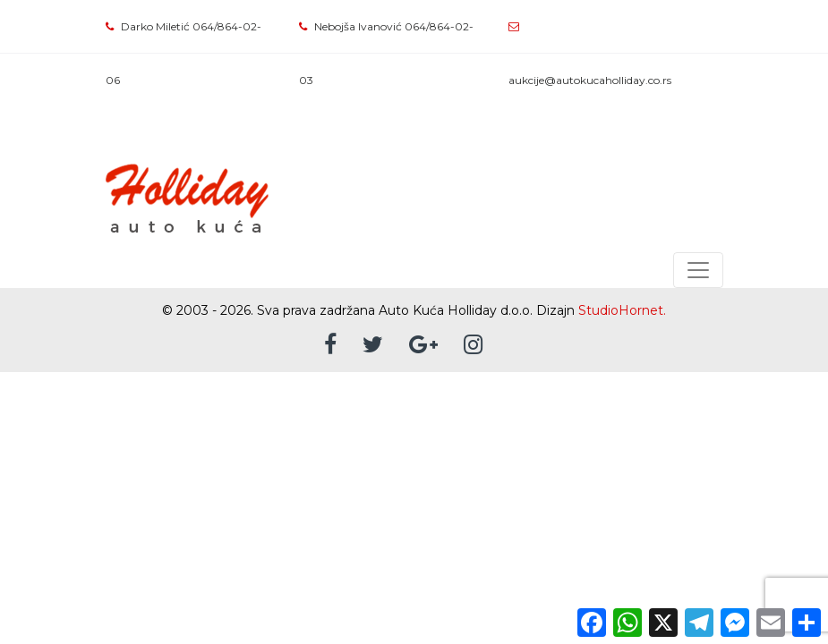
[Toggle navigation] (698, 270)
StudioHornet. (622, 310)
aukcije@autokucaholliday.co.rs (590, 80)
